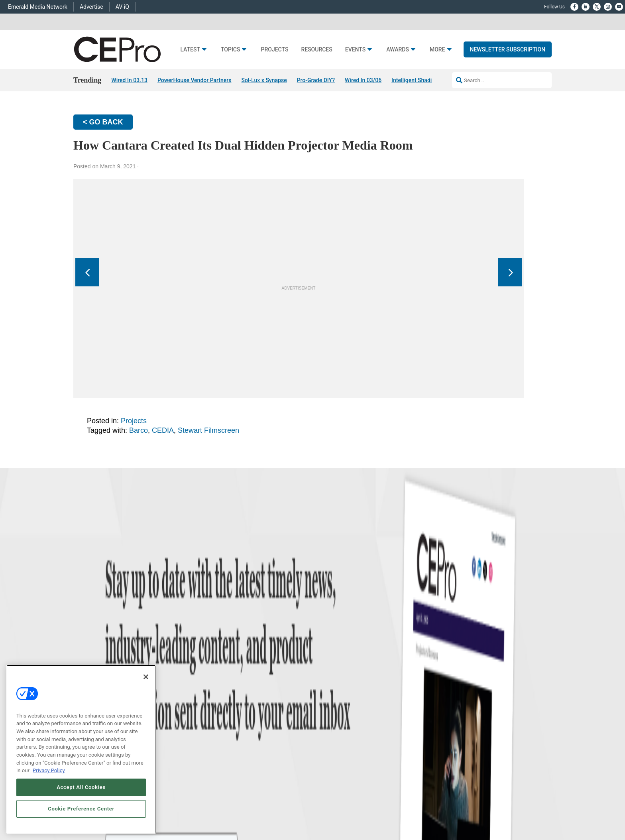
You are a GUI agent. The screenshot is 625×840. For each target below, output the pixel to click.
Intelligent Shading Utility (423, 80)
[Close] (146, 677)
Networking (222, 677)
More (437, 50)
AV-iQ (122, 7)
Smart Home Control (232, 697)
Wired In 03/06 (363, 80)
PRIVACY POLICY (529, 810)
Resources (316, 50)
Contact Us (426, 745)
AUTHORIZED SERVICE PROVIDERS (286, 810)
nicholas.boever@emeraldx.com (448, 734)
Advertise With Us (331, 677)
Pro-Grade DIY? (316, 80)
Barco (139, 430)
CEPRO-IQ (323, 717)
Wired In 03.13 (129, 80)
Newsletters (325, 707)
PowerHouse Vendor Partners (195, 80)
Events (356, 50)
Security (219, 727)
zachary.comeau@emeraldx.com (449, 704)
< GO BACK (103, 122)
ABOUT (212, 810)
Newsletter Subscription (508, 49)
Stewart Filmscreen (208, 430)
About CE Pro (326, 687)
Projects (274, 50)
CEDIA (163, 430)
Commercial (223, 687)
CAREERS (234, 810)
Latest (190, 50)
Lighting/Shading (228, 717)
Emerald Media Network (38, 7)
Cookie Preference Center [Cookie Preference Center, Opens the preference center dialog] (81, 809)
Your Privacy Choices (431, 810)
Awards (398, 50)
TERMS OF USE (491, 810)
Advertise (91, 7)
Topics (231, 50)
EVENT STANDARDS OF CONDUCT (364, 810)
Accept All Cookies (81, 787)
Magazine (323, 697)
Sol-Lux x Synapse (264, 80)
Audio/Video (223, 707)
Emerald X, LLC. (494, 798)
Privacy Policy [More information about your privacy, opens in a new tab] (49, 770)
